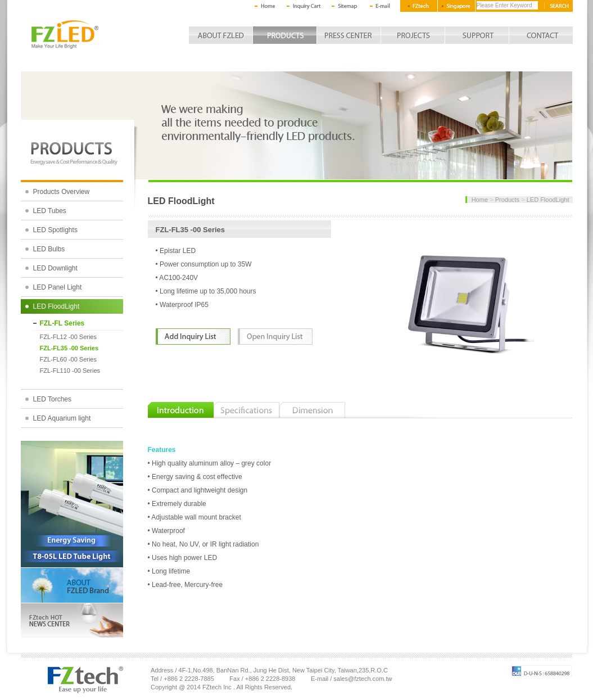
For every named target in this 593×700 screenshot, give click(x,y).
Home (480, 200)
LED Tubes (50, 211)
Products (507, 200)
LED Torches (52, 399)
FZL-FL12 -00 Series (68, 337)
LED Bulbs (49, 249)
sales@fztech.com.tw (363, 679)
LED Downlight (55, 268)
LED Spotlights (55, 230)
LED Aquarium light (62, 418)
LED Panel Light (58, 287)
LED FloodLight (56, 306)
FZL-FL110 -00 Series (70, 371)
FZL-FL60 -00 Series (68, 359)
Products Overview (62, 192)
